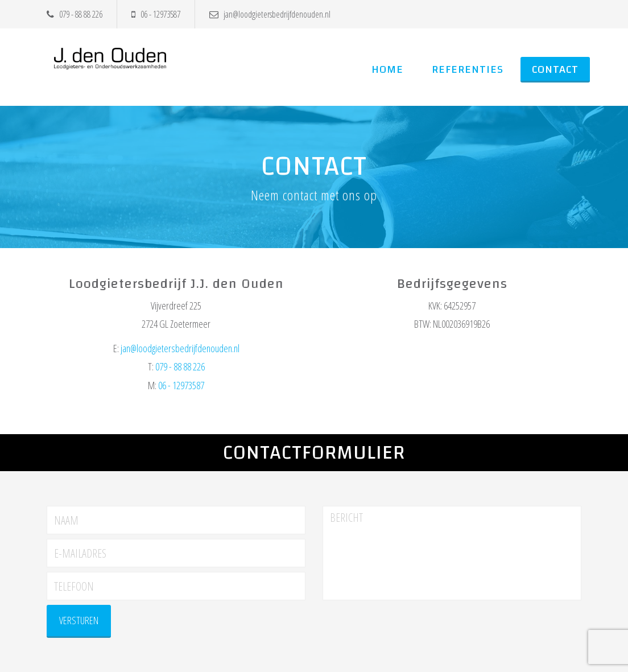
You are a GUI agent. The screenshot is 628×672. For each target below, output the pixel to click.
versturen (79, 620)
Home (387, 69)
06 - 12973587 (156, 14)
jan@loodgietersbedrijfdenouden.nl (270, 14)
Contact (555, 69)
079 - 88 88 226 (75, 14)
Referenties (468, 69)
